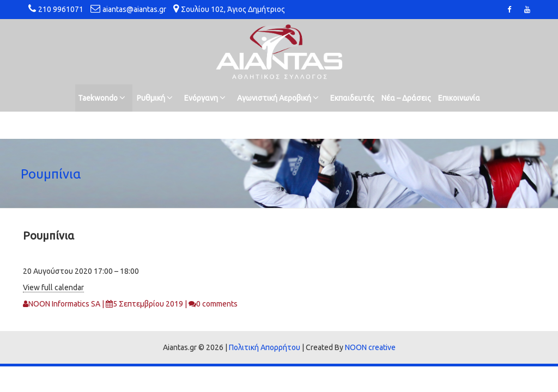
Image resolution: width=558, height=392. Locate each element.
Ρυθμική (155, 98)
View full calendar (53, 287)
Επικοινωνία (459, 98)
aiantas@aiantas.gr (134, 9)
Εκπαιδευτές (352, 98)
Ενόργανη (205, 98)
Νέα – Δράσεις (406, 98)
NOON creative (370, 347)
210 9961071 (61, 9)
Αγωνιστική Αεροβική (278, 98)
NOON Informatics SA (64, 304)
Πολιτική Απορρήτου (265, 347)
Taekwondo (102, 98)
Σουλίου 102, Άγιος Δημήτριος (233, 9)
